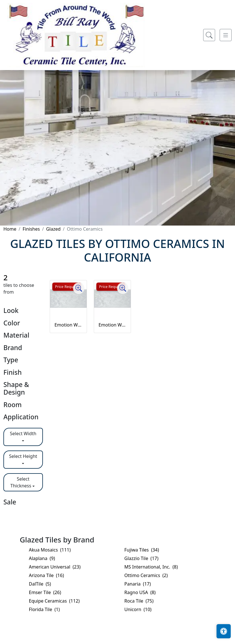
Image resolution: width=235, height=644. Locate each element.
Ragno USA (140, 592)
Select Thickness (21, 482)
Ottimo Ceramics (146, 575)
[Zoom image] (79, 288)
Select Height (23, 456)
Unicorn (138, 609)
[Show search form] (209, 35)
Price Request (67, 287)
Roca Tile (139, 601)
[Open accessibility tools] (224, 631)
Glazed (53, 229)
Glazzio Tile (142, 558)
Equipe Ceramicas (54, 601)
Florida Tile (44, 609)
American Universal (55, 567)
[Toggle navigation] (226, 35)
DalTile (40, 584)
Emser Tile (45, 592)
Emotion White (68, 325)
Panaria (138, 584)
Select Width (23, 433)
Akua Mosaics (50, 550)
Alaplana (42, 558)
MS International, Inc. (151, 567)
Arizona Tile (46, 575)
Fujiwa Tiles (142, 550)
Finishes (31, 229)
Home (10, 229)
